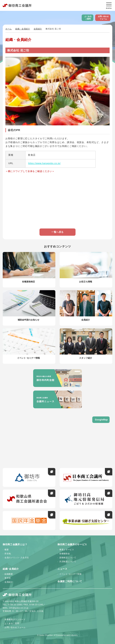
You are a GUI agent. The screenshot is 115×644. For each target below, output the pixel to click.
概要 (7, 550)
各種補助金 (65, 554)
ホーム (9, 29)
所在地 (8, 554)
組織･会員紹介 (11, 569)
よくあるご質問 (88, 18)
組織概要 (9, 574)
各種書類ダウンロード (15, 619)
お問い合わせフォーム (103, 18)
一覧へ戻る (57, 232)
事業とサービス (67, 550)
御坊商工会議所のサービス (72, 544)
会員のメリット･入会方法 (17, 558)
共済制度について (68, 562)
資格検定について (68, 558)
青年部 (8, 578)
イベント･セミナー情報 (70, 574)
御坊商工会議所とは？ (15, 544)
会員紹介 (38, 29)
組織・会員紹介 (23, 29)
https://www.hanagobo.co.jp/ (44, 163)
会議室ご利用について (70, 581)
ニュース (62, 569)
